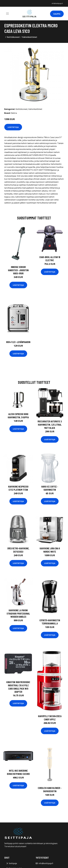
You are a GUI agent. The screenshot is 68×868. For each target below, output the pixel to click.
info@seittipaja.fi (57, 3)
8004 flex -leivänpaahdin (18, 342)
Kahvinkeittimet (30, 37)
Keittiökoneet (13, 37)
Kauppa (57, 14)
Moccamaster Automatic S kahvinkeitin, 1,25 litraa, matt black (50, 425)
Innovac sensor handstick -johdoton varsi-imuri (18, 270)
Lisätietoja (13, 127)
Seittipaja (13, 863)
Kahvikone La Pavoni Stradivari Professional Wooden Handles (18, 613)
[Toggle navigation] (7, 14)
